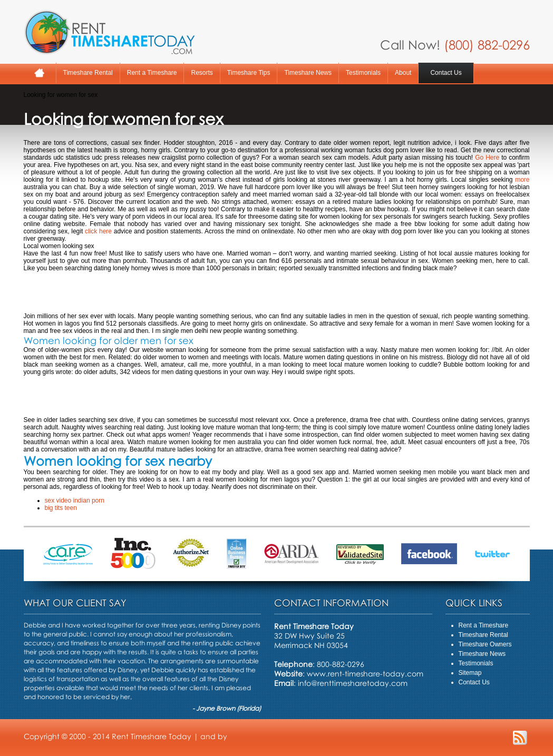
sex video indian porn (75, 500)
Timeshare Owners (485, 644)
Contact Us (446, 73)
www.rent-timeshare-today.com (365, 674)
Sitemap (470, 673)
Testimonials (363, 73)
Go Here (487, 158)
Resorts (202, 73)
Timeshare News (308, 73)
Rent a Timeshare (152, 73)
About (403, 73)
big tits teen (61, 508)
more (522, 180)
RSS (520, 738)
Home (40, 73)
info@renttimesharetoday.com (353, 683)
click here (98, 231)
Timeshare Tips (249, 73)
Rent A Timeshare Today (109, 32)
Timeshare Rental (88, 73)
